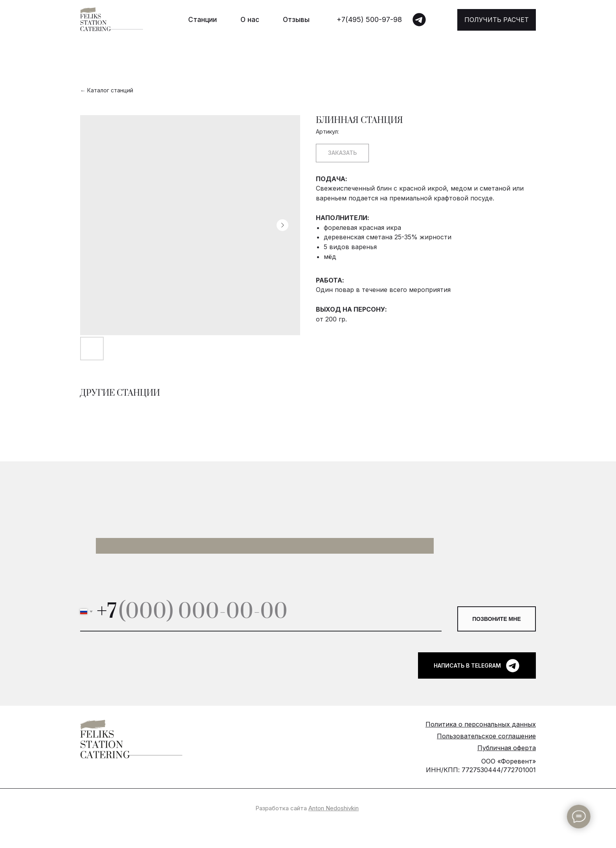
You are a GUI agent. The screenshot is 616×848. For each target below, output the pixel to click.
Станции (203, 20)
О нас (250, 20)
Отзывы (296, 20)
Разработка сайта (307, 808)
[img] (419, 20)
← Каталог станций (107, 90)
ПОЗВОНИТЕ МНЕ (496, 619)
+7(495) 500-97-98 (369, 19)
